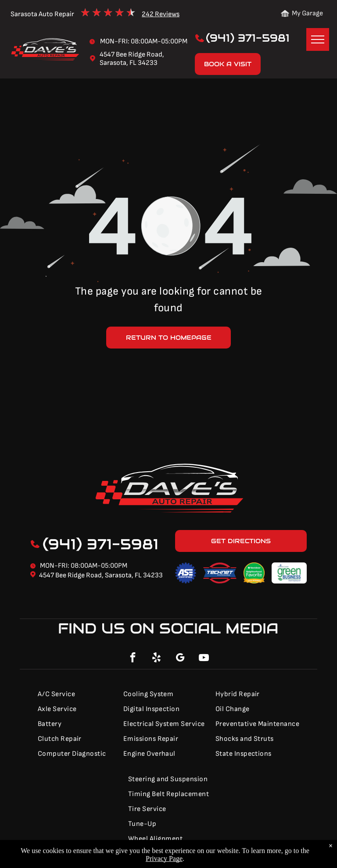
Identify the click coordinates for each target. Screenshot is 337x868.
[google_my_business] (180, 659)
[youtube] (204, 659)
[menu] (318, 39)
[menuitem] (75, 694)
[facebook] (133, 659)
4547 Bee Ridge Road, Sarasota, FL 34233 (101, 575)
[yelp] (157, 659)
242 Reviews (161, 14)
